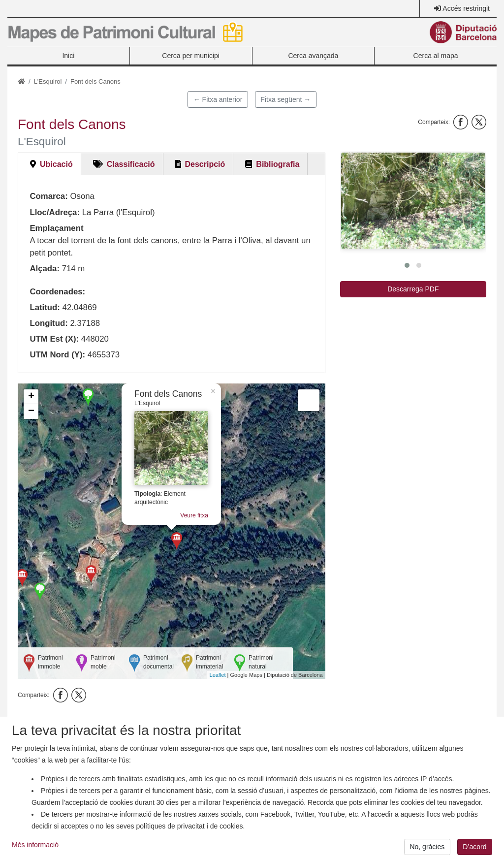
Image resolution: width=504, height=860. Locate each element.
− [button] (31, 412)
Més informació (35, 850)
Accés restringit (466, 8)
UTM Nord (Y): (57, 355)
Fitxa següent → (285, 99)
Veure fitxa (194, 515)
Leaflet (218, 675)
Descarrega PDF (413, 289)
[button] (413, 201)
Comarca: (48, 196)
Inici (68, 56)
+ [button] (31, 397)
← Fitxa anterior (218, 99)
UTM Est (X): (54, 339)
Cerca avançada (313, 56)
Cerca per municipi (191, 56)
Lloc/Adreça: (55, 212)
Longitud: (48, 323)
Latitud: (45, 307)
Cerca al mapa (436, 56)
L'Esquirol (48, 81)
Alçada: (45, 269)
